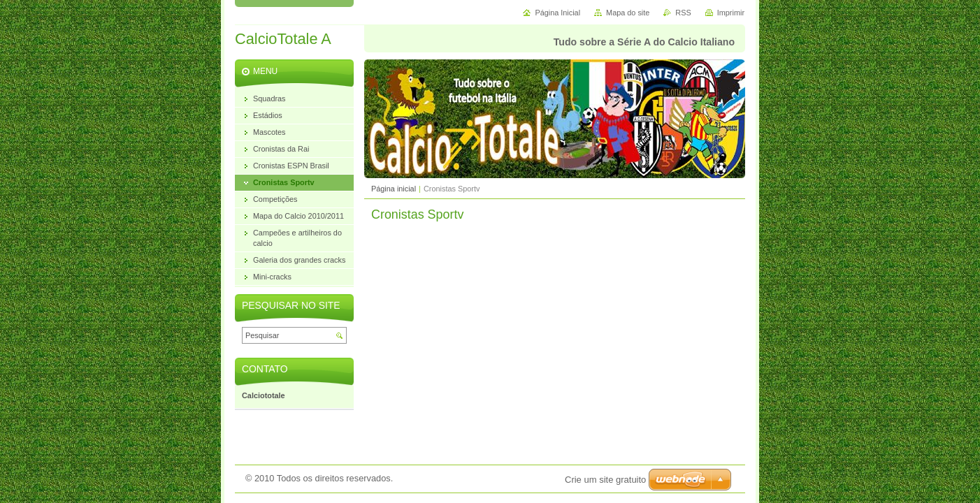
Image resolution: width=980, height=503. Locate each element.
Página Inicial (557, 13)
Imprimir (731, 13)
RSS (683, 13)
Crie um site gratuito (605, 480)
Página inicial (394, 189)
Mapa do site (628, 13)
